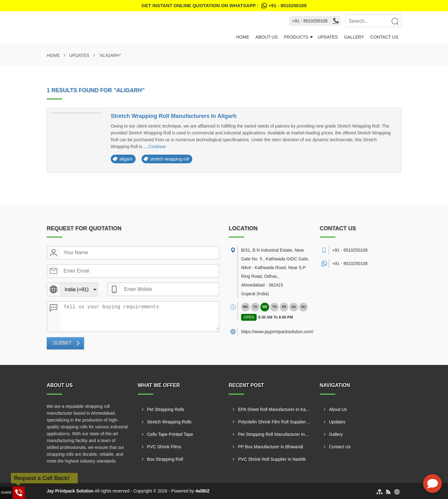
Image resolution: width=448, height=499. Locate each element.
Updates (328, 37)
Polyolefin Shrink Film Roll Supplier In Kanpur (274, 422)
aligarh (126, 159)
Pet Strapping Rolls (166, 409)
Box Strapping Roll (165, 459)
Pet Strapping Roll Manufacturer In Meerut (274, 434)
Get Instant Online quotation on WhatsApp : (224, 6)
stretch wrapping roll (170, 159)
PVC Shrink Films (164, 447)
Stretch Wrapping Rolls (169, 422)
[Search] (395, 21)
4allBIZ (203, 491)
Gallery (354, 37)
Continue (157, 147)
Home (243, 37)
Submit (62, 343)
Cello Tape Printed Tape (170, 434)
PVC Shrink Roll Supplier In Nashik (272, 459)
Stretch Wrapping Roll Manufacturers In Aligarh (174, 116)
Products (296, 37)
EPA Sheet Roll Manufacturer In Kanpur (274, 409)
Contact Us (384, 37)
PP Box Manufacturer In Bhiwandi (271, 447)
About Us (266, 37)
